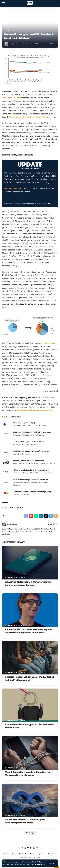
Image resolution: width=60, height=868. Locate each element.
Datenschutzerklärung (29, 203)
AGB (49, 203)
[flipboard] (31, 848)
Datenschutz (39, 864)
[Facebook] (49, 524)
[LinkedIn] (28, 848)
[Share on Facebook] (26, 516)
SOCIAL (23, 578)
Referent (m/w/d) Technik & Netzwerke (28, 461)
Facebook (20, 508)
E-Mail (12, 508)
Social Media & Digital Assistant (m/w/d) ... (30, 442)
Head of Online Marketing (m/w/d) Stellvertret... (32, 451)
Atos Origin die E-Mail (11, 98)
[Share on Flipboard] (31, 516)
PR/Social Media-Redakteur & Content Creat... (31, 470)
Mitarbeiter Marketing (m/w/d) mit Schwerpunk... (32, 432)
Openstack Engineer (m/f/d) (24, 423)
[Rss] (57, 524)
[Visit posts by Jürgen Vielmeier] (6, 44)
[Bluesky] (37, 848)
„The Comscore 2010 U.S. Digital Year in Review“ (29, 117)
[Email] (56, 516)
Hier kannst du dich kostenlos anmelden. (35, 410)
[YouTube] (51, 524)
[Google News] (22, 848)
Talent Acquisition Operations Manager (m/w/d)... (32, 492)
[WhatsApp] (34, 848)
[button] (52, 863)
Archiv (8, 31)
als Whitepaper (49, 343)
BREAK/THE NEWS (12, 578)
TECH (22, 625)
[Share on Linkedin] (41, 516)
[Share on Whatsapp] (36, 516)
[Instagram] (54, 524)
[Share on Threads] (46, 516)
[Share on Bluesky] (51, 516)
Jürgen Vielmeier (17, 44)
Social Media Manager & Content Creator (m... (31, 480)
